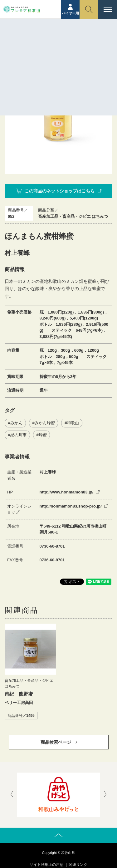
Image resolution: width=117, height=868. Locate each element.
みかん (16, 423)
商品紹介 (47, 52)
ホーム (28, 52)
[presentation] (12, 795)
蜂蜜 (43, 435)
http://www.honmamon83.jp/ (67, 492)
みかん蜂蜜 (45, 423)
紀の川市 (18, 435)
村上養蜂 (48, 472)
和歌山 (73, 423)
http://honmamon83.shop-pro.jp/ (71, 506)
